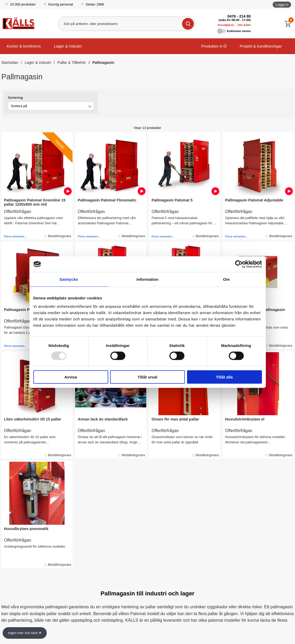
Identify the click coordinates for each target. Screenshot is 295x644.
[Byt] (89, 107)
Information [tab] (148, 279)
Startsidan (10, 63)
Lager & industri (68, 46)
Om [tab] (226, 279)
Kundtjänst (226, 25)
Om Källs (244, 25)
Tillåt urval (147, 377)
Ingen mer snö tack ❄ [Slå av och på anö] (25, 633)
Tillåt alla (224, 377)
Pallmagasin (103, 63)
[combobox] (51, 106)
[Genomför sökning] (188, 24)
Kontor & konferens (24, 46)
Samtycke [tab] (69, 279)
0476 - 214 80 (239, 16)
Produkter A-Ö (214, 46)
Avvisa (71, 377)
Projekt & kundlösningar (261, 46)
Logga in (282, 5)
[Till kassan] (289, 24)
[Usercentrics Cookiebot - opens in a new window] (239, 264)
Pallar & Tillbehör (72, 63)
